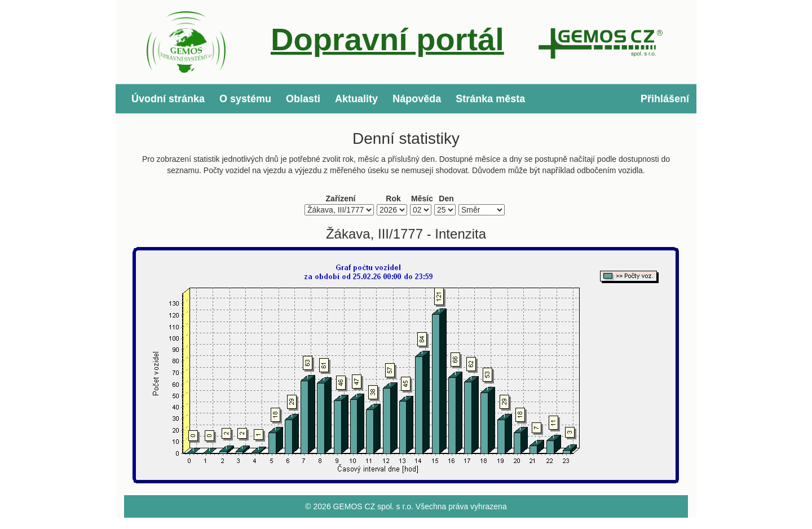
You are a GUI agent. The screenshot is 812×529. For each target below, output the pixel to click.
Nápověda (417, 99)
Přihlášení (665, 99)
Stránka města (490, 99)
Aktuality (356, 99)
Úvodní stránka (168, 99)
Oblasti (303, 99)
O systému (245, 99)
